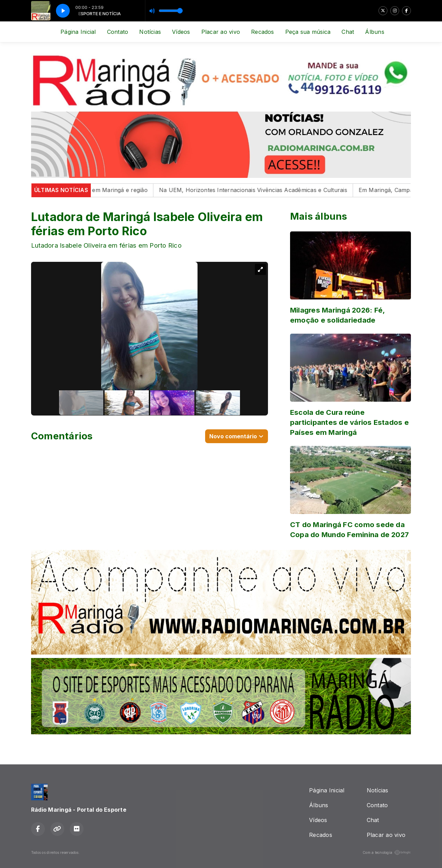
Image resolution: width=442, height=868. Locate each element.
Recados (263, 32)
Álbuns (374, 32)
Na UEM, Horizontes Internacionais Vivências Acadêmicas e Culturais (258, 190)
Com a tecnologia (387, 852)
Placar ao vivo (221, 32)
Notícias (150, 32)
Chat (348, 32)
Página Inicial (78, 32)
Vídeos (181, 32)
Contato (118, 32)
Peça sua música (308, 32)
